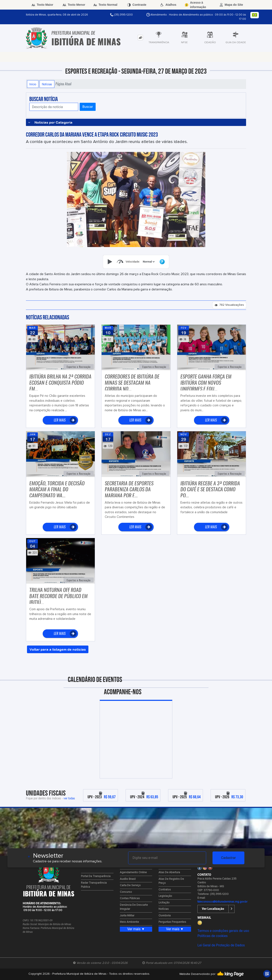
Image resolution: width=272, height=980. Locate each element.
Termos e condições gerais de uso (223, 931)
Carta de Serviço (130, 885)
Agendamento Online (133, 872)
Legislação (165, 896)
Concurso (126, 892)
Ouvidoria (165, 916)
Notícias (47, 84)
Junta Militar (127, 916)
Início (33, 84)
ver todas (69, 798)
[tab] (140, 38)
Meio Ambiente (129, 922)
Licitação (164, 903)
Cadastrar (228, 858)
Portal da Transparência (96, 876)
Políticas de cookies (212, 936)
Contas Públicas (130, 898)
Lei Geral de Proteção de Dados (221, 945)
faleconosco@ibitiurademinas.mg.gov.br (222, 902)
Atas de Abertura (169, 872)
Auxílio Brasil (128, 879)
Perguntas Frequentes (172, 922)
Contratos (165, 890)
